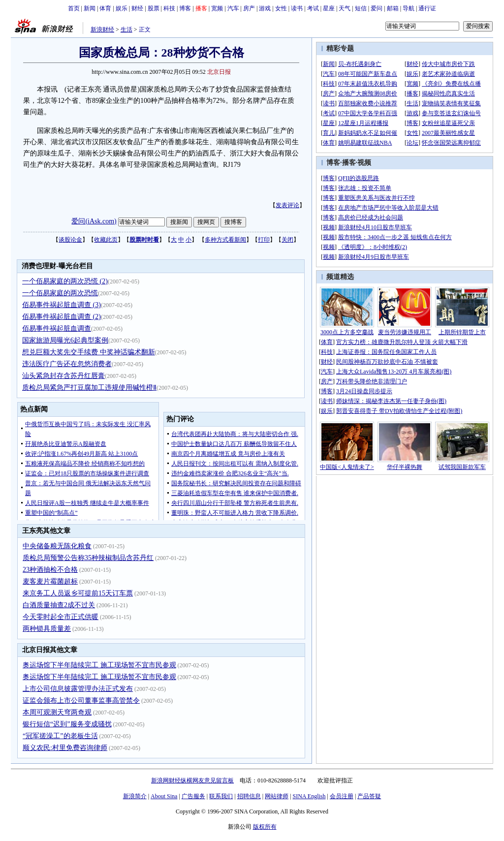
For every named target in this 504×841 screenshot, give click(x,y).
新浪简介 (135, 796)
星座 (329, 8)
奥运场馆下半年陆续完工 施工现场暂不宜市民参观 (99, 665)
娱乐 (122, 8)
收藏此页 (106, 240)
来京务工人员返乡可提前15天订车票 (78, 593)
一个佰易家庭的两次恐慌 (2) (65, 281)
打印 (264, 240)
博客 (185, 8)
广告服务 (193, 796)
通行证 (427, 8)
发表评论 (287, 205)
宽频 (217, 8)
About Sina (164, 796)
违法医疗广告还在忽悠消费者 (67, 364)
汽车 (233, 8)
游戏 (265, 8)
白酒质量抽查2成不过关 (59, 605)
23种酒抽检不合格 (50, 570)
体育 (105, 8)
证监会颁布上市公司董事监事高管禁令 (81, 701)
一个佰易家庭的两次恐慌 (60, 293)
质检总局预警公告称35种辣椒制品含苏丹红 (88, 558)
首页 (74, 8)
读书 (297, 8)
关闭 (287, 240)
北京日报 (219, 72)
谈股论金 (70, 240)
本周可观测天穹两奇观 (57, 712)
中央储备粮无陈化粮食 (57, 546)
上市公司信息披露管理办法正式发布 (78, 689)
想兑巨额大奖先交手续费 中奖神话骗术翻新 (89, 352)
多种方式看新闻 (225, 240)
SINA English (309, 796)
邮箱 (393, 8)
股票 (154, 8)
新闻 (90, 8)
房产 (249, 8)
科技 (169, 8)
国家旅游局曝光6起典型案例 (65, 340)
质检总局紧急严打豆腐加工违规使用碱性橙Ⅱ (89, 388)
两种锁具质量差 (47, 629)
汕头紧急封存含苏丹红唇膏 (63, 376)
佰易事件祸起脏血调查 (57, 328)
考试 (313, 8)
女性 (281, 8)
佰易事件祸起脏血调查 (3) (62, 305)
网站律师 (277, 796)
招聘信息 (249, 796)
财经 (137, 8)
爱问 (377, 8)
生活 (126, 30)
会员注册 (342, 796)
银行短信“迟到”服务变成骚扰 (67, 724)
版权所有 (265, 827)
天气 (345, 8)
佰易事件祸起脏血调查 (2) (62, 317)
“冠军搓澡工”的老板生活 (60, 736)
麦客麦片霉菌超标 (50, 581)
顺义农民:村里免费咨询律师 (65, 748)
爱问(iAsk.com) (94, 221)
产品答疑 (369, 796)
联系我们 (221, 796)
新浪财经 (102, 30)
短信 (361, 8)
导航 (409, 8)
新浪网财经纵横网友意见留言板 (192, 780)
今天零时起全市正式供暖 (61, 617)
